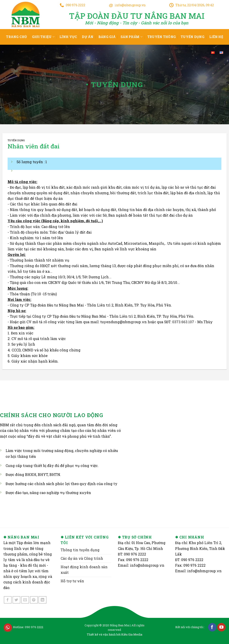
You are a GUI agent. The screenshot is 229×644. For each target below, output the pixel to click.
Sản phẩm (131, 37)
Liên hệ (216, 37)
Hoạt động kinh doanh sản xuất (84, 570)
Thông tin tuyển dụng (80, 550)
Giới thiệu (43, 37)
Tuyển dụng (193, 37)
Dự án (88, 37)
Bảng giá (107, 37)
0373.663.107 (183, 322)
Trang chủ (17, 37)
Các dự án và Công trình (82, 558)
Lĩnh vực (68, 37)
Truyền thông (162, 37)
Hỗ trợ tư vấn (72, 581)
